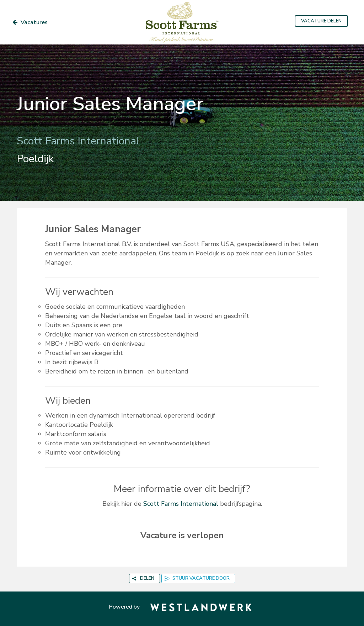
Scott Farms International (181, 504)
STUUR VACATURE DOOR (197, 578)
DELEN (143, 578)
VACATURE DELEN (321, 21)
